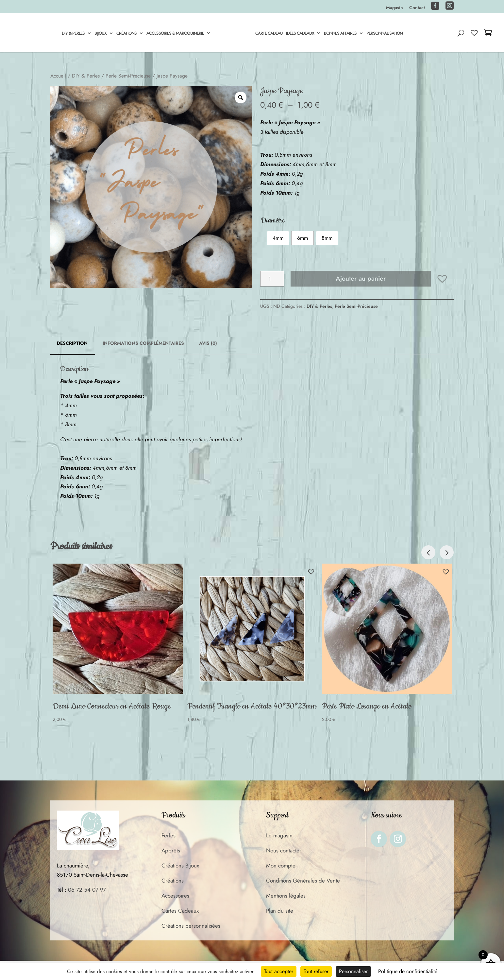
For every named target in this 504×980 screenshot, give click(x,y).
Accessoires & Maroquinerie (174, 34)
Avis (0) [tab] (208, 343)
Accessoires (175, 896)
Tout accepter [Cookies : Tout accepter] (279, 971)
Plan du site (280, 911)
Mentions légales (286, 896)
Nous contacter (284, 850)
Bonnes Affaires (341, 34)
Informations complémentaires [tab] (143, 343)
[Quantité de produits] (272, 279)
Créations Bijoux (180, 866)
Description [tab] (72, 343)
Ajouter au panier (361, 279)
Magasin (395, 8)
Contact (417, 8)
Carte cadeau (270, 34)
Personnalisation (386, 34)
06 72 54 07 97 (87, 890)
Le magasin (279, 835)
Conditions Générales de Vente (303, 881)
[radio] (278, 238)
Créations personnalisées (191, 926)
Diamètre (273, 220)
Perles (168, 835)
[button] (442, 279)
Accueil (58, 76)
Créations (126, 34)
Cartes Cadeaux (180, 911)
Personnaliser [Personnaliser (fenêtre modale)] (353, 971)
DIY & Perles (72, 34)
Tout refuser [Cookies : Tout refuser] (316, 971)
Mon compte (281, 866)
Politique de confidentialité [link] (408, 971)
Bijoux (100, 34)
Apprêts (171, 850)
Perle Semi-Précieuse (128, 76)
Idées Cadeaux (301, 34)
